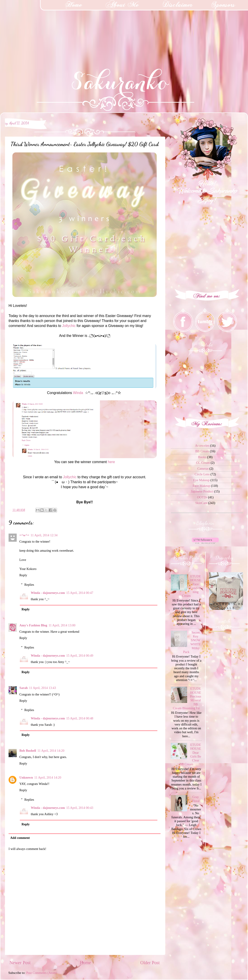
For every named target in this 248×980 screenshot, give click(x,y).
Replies (29, 585)
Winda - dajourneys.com (48, 593)
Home (85, 963)
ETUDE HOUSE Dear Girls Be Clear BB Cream (190, 754)
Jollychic (69, 326)
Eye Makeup (201, 480)
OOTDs (202, 497)
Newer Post (20, 963)
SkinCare (201, 503)
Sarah (24, 688)
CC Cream (203, 463)
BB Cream (202, 451)
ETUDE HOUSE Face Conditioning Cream (192, 586)
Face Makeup (201, 486)
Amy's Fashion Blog (33, 625)
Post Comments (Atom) (42, 973)
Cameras (203, 469)
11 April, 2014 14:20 (51, 751)
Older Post (150, 963)
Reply (23, 575)
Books (202, 457)
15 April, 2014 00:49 (80, 656)
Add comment (20, 838)
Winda (78, 393)
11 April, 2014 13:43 (42, 688)
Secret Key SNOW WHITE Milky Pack (192, 642)
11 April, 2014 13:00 (62, 625)
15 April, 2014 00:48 (80, 718)
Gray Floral (195, 799)
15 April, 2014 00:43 (80, 808)
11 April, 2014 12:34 (44, 535)
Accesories (202, 446)
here (111, 462)
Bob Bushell (28, 751)
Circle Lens (202, 474)
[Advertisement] (34, 28)
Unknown (26, 777)
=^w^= (24, 535)
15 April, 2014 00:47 (80, 593)
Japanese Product (202, 491)
